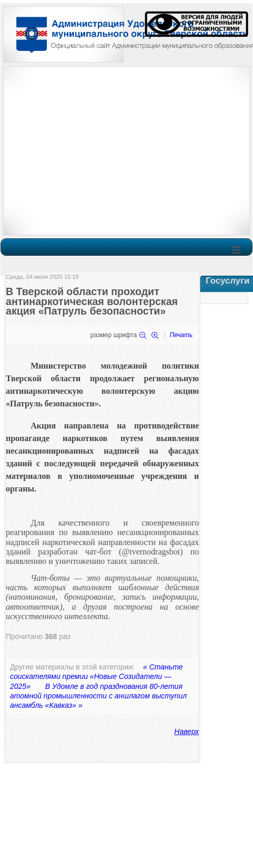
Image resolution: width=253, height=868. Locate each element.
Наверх (186, 731)
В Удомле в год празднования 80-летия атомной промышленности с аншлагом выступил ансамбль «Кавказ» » (98, 696)
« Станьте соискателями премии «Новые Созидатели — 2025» (97, 676)
